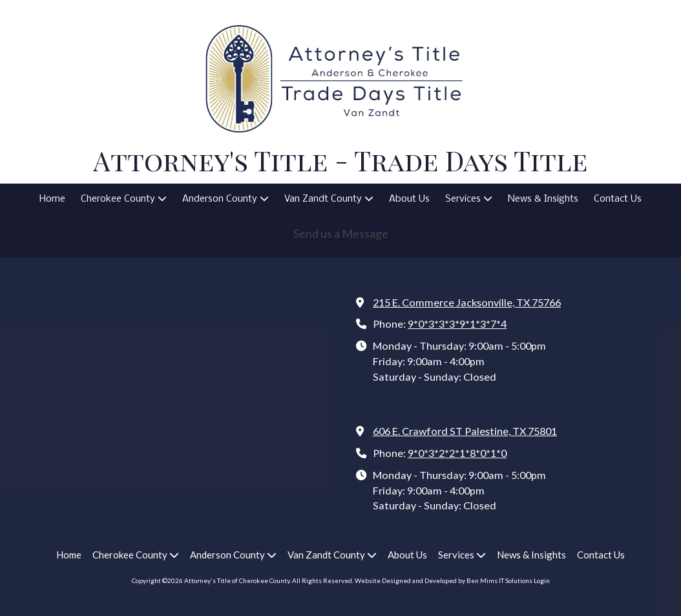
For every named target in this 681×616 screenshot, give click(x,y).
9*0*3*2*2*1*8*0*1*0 (457, 453)
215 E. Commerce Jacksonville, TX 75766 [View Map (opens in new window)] (467, 302)
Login (542, 580)
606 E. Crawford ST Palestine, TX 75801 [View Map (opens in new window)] (465, 431)
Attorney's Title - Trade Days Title (340, 160)
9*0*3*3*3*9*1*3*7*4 (457, 324)
